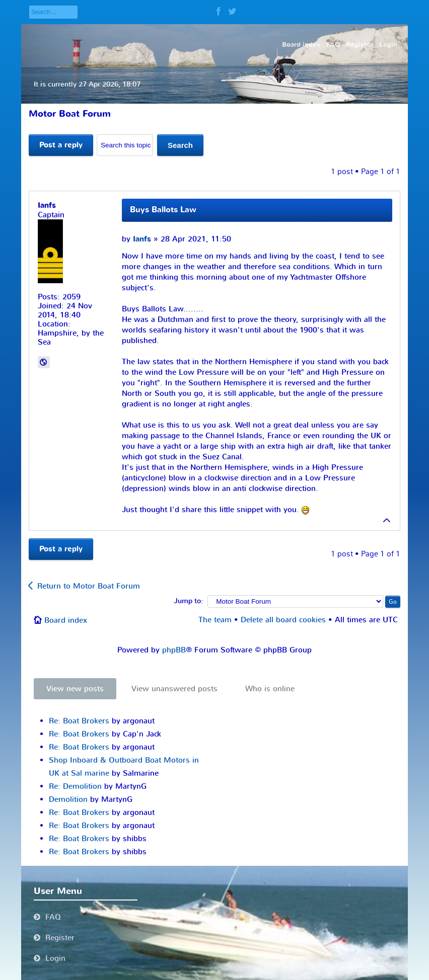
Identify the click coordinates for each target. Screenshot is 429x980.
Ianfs (142, 239)
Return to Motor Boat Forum (89, 586)
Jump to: (188, 601)
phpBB (174, 650)
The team (215, 620)
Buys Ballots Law (163, 210)
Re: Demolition (75, 786)
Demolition (68, 799)
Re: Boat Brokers (79, 721)
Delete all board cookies (283, 620)
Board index (66, 620)
